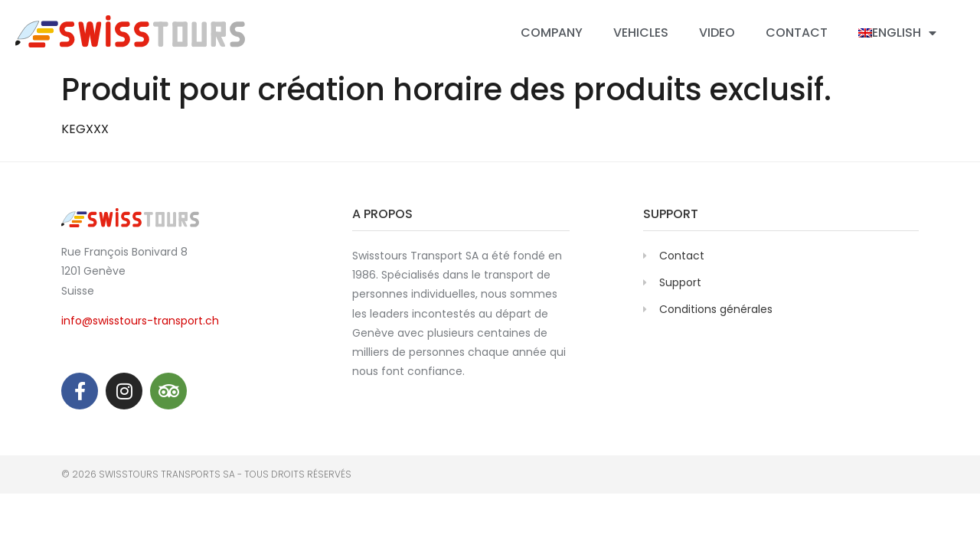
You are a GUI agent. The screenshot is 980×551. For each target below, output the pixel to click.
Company (552, 33)
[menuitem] (897, 33)
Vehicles (641, 33)
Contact (797, 33)
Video (717, 33)
